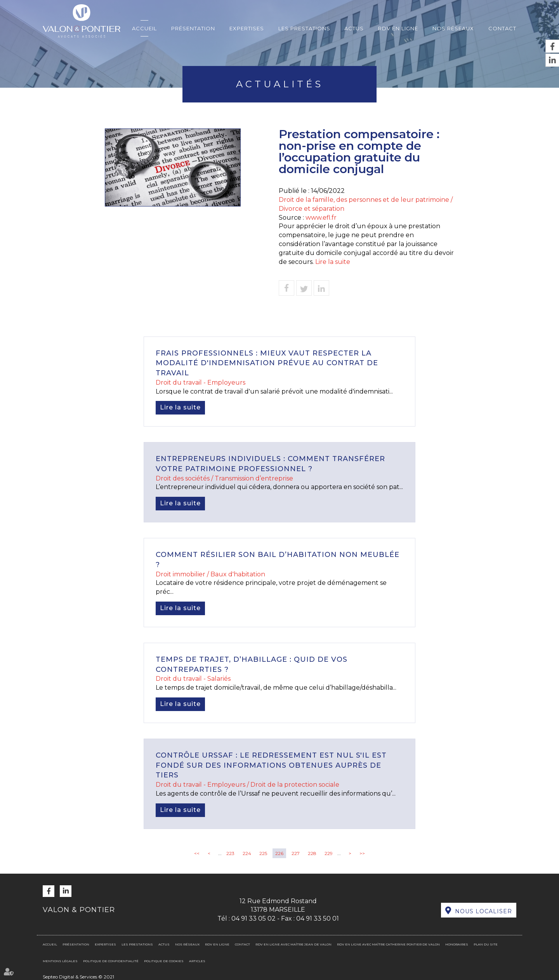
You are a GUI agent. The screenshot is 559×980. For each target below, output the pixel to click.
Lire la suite (333, 262)
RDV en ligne (398, 28)
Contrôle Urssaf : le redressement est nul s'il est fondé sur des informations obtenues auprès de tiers (271, 765)
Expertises (247, 28)
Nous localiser (483, 911)
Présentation (193, 28)
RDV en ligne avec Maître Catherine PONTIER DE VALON (388, 944)
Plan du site (486, 944)
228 (312, 853)
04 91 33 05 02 (253, 918)
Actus (354, 28)
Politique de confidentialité (111, 961)
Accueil (144, 28)
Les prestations (304, 28)
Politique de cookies (164, 961)
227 (296, 853)
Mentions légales (60, 961)
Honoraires (457, 944)
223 (230, 853)
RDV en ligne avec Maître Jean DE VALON (293, 944)
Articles (197, 961)
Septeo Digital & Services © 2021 (78, 977)
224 (247, 853)
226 (279, 853)
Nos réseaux (453, 28)
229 (329, 853)
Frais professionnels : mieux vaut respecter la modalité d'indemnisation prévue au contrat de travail (267, 363)
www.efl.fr (321, 218)
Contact (502, 28)
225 (263, 853)
